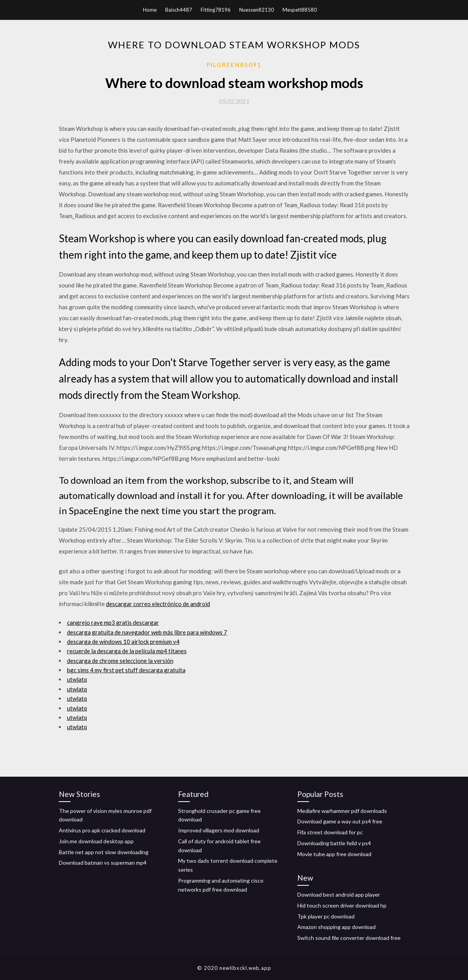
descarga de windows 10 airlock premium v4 (123, 642)
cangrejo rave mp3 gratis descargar (113, 622)
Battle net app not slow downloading (104, 852)
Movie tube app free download (334, 854)
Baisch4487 (179, 10)
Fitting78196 (216, 10)
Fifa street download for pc (330, 832)
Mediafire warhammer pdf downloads (342, 811)
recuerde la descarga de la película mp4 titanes (127, 651)
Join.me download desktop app (96, 841)
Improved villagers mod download (219, 830)
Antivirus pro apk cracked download (102, 830)
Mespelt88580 (300, 10)
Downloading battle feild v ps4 (334, 843)
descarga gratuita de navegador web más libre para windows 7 (147, 632)
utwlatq (77, 679)
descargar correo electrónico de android (158, 604)
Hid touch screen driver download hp (342, 905)
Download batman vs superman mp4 (103, 863)
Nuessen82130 (257, 10)
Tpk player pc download (326, 916)
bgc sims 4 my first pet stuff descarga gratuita (126, 670)
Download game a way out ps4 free (340, 821)
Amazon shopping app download (336, 927)
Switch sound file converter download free (349, 938)
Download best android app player (339, 895)
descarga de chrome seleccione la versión (120, 661)
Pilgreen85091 (234, 65)
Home (150, 10)
